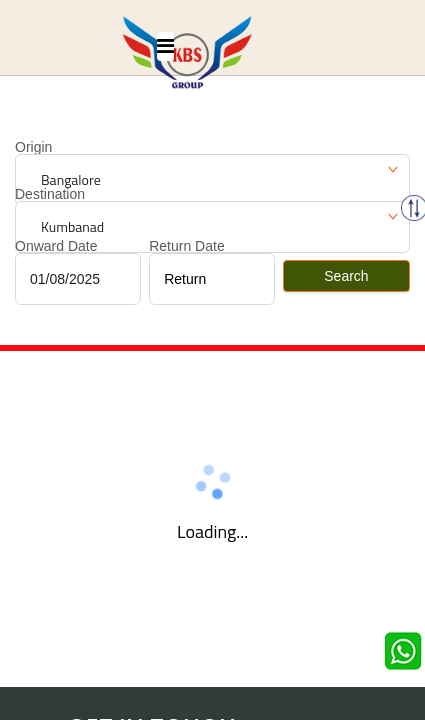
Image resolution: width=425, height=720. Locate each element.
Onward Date (56, 246)
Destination (50, 194)
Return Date (186, 246)
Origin (33, 147)
